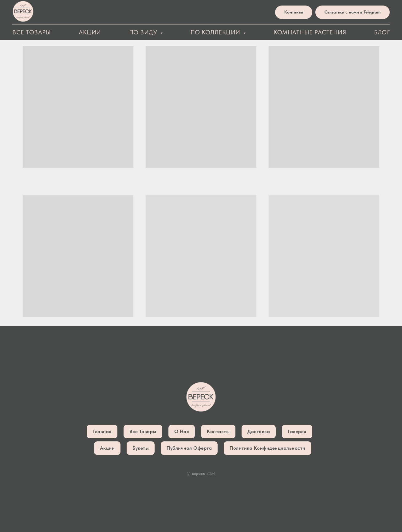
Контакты (218, 431)
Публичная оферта (189, 448)
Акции (90, 32)
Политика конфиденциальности (268, 448)
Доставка (259, 431)
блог (382, 32)
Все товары (32, 32)
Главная (102, 431)
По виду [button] (144, 32)
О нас (182, 431)
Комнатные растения (310, 32)
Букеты (141, 448)
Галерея (297, 431)
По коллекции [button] (216, 32)
